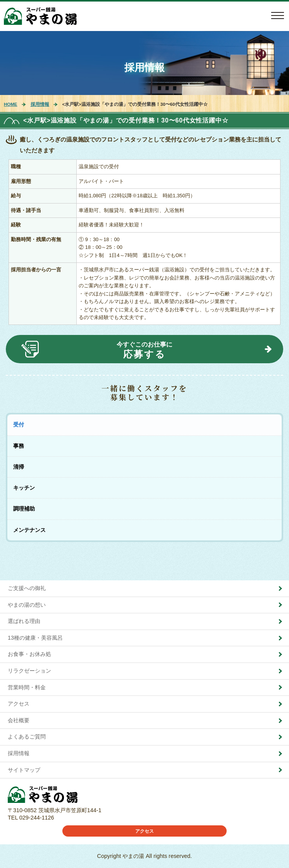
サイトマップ (24, 770)
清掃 (19, 467)
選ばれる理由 (24, 621)
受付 (19, 425)
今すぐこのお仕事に (144, 350)
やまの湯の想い (27, 605)
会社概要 (19, 720)
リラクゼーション (29, 671)
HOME (11, 104)
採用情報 (144, 67)
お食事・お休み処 (29, 654)
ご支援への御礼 (27, 588)
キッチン (24, 488)
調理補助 (24, 509)
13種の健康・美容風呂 (35, 638)
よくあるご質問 (27, 737)
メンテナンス (29, 530)
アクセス (19, 704)
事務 (19, 446)
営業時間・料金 (27, 687)
